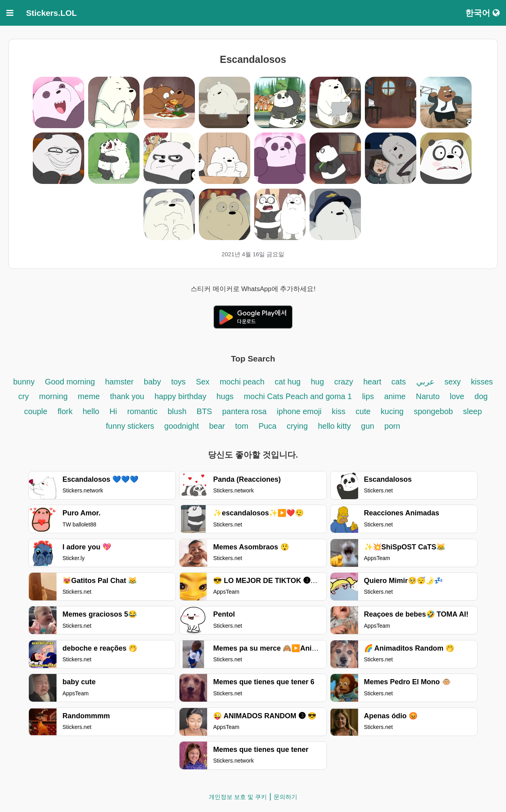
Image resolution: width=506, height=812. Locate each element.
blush (177, 411)
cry (24, 396)
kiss (338, 411)
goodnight (183, 426)
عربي (425, 382)
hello (91, 411)
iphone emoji (299, 411)
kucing (392, 411)
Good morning (71, 382)
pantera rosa (244, 411)
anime (395, 396)
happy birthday (182, 396)
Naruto (428, 396)
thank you (127, 396)
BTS (206, 411)
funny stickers (131, 426)
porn (392, 426)
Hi (113, 411)
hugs (225, 396)
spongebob (435, 411)
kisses (482, 382)
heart (373, 382)
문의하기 (285, 797)
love (457, 396)
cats (399, 382)
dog (481, 396)
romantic (143, 411)
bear (217, 426)
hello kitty (334, 426)
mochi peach (242, 382)
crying (298, 426)
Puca (268, 426)
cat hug (288, 382)
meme (89, 396)
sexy (452, 382)
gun (369, 426)
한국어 (482, 13)
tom (242, 426)
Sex (202, 382)
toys (178, 382)
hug (317, 382)
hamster (119, 382)
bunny (24, 382)
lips (368, 396)
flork (66, 411)
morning (53, 396)
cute (363, 411)
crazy (344, 382)
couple (36, 411)
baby (152, 382)
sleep (472, 411)
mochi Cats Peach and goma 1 (298, 396)
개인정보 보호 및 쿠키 (238, 797)
